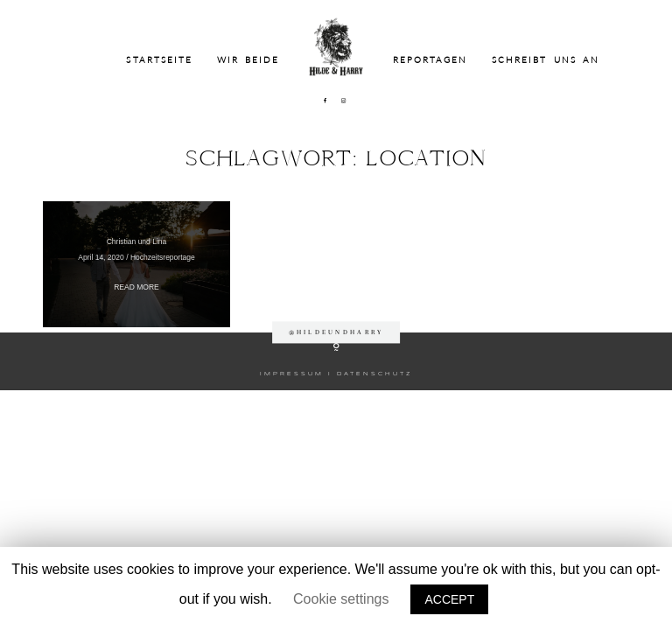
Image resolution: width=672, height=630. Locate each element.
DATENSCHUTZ (374, 374)
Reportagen (430, 59)
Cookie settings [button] (341, 599)
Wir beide (248, 59)
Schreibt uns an (546, 59)
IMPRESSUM (292, 374)
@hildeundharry (336, 332)
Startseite (159, 59)
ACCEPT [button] (449, 599)
